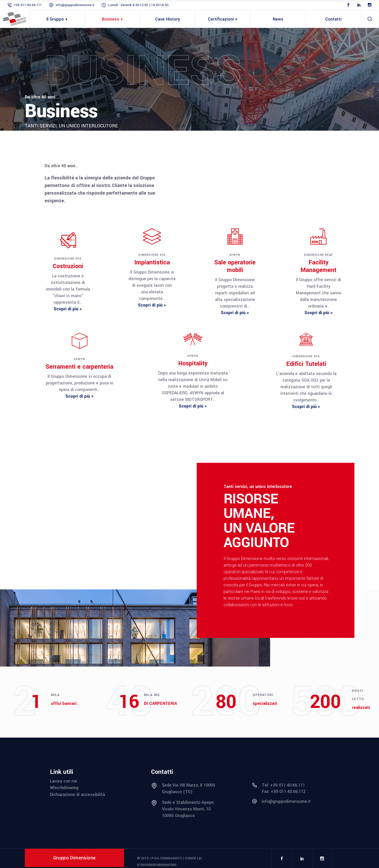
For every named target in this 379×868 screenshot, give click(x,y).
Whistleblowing (64, 788)
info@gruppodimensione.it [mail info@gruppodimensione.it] (75, 5)
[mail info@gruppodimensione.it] (291, 802)
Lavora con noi (64, 781)
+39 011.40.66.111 (28, 5)
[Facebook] (348, 5)
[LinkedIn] (359, 5)
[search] (370, 19)
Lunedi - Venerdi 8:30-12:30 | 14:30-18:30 (138, 5)
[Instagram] (370, 5)
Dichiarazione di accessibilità (77, 795)
